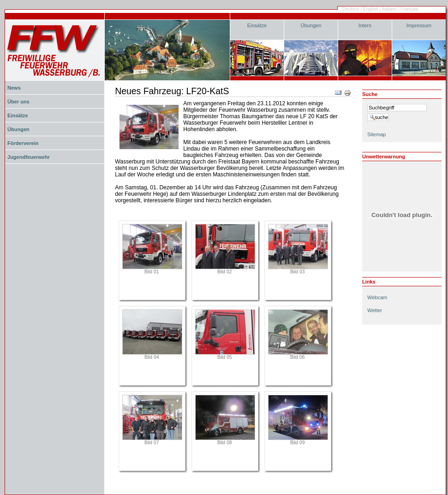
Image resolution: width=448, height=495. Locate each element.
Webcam (377, 297)
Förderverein (23, 143)
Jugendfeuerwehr (29, 157)
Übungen (311, 25)
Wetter (375, 310)
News (14, 88)
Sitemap (376, 134)
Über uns (18, 102)
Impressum (419, 25)
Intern (365, 25)
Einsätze (257, 25)
